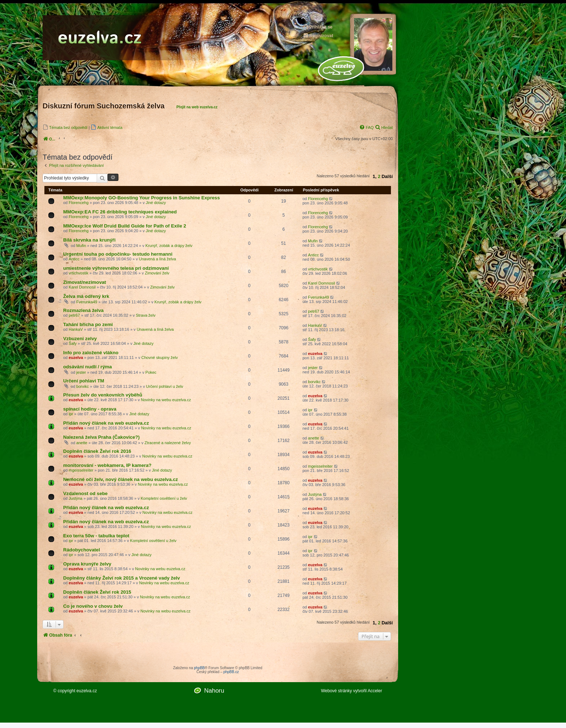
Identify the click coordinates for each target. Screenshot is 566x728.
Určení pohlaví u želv (165, 386)
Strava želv (145, 315)
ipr (71, 414)
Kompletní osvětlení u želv (164, 498)
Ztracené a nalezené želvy (167, 443)
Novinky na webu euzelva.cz (166, 400)
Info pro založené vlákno (91, 353)
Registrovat (318, 36)
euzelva (76, 357)
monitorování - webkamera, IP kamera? (107, 465)
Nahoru (214, 691)
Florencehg (79, 203)
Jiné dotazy (156, 203)
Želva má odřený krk (86, 296)
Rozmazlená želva (83, 310)
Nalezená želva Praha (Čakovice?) (101, 437)
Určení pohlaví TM (84, 381)
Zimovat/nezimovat (85, 282)
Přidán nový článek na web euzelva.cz (106, 423)
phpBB (199, 668)
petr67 (74, 315)
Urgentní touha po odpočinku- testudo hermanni (118, 254)
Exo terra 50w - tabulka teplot (96, 536)
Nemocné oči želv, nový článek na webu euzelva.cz (121, 479)
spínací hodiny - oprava (90, 409)
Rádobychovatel (82, 550)
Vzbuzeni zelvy (80, 339)
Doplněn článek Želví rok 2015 (97, 592)
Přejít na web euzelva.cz (197, 107)
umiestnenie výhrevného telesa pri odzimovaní (116, 268)
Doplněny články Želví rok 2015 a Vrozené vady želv (121, 578)
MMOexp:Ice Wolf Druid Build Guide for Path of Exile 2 (125, 226)
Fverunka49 (87, 302)
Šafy (73, 343)
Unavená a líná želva (158, 259)
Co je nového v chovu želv (93, 606)
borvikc (82, 386)
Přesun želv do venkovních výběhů (103, 395)
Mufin (81, 246)
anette (82, 443)
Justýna (75, 498)
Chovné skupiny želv (160, 357)
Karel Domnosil (82, 287)
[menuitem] (65, 127)
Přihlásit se (318, 27)
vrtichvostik (78, 273)
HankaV (76, 329)
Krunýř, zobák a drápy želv (169, 246)
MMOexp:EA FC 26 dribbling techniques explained (120, 212)
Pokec (151, 372)
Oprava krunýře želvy (87, 564)
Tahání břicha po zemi (88, 324)
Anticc (74, 259)
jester (81, 372)
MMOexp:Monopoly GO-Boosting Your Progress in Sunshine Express (141, 198)
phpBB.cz (231, 672)
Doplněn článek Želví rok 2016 (97, 451)
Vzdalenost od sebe (85, 493)
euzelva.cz (87, 691)
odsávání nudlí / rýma (88, 367)
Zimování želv (157, 273)
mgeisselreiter (81, 470)
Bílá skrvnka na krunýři (89, 240)
